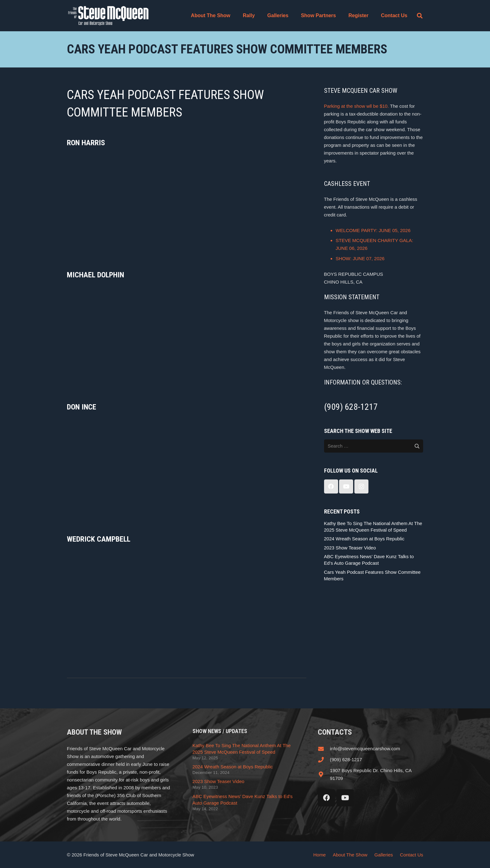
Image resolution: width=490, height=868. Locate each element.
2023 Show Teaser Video (350, 548)
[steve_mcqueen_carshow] (108, 16)
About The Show (350, 855)
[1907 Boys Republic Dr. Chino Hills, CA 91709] (324, 774)
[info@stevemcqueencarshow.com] (324, 749)
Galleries (384, 855)
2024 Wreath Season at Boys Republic (364, 539)
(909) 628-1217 (346, 759)
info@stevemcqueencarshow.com (365, 749)
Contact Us (412, 855)
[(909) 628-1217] (324, 760)
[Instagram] (361, 486)
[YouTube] (346, 486)
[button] (420, 16)
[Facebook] (331, 486)
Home (319, 855)
